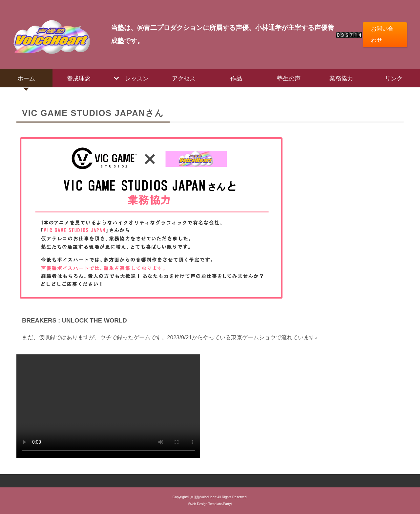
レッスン (137, 78)
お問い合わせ (382, 34)
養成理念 (79, 78)
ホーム (26, 78)
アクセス (184, 78)
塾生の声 (289, 78)
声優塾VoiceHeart (203, 497)
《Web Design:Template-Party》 (210, 504)
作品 (236, 78)
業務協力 (341, 78)
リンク (394, 78)
